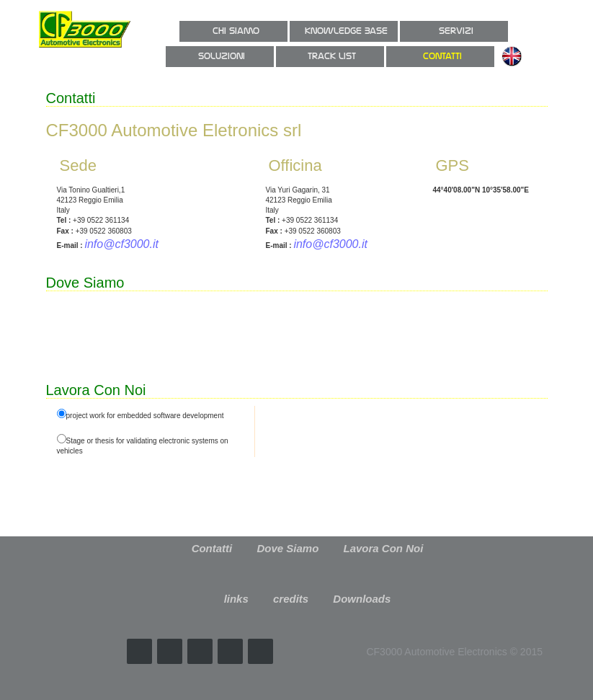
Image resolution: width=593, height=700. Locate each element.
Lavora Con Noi (384, 548)
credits (291, 599)
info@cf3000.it (121, 244)
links (236, 599)
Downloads (362, 599)
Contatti (212, 548)
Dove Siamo (287, 548)
